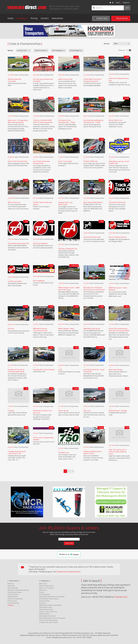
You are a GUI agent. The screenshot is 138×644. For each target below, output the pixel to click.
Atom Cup (87, 411)
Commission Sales (15, 592)
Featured (11, 586)
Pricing (34, 18)
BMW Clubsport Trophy (66, 329)
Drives (42, 592)
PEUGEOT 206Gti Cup (91, 161)
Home (10, 18)
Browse (11, 584)
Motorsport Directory (47, 616)
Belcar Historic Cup (115, 120)
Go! (127, 8)
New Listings (13, 588)
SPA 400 (11, 329)
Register (126, 3)
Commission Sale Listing (49, 599)
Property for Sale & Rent (49, 622)
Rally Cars (43, 590)
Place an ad (121, 18)
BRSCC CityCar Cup (14, 202)
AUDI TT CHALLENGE (65, 161)
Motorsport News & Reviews (50, 605)
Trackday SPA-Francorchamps (44, 370)
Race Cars (43, 584)
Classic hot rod (63, 411)
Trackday (11, 411)
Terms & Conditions (15, 599)
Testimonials (13, 597)
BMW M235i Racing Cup (92, 329)
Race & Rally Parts (46, 586)
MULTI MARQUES (39, 281)
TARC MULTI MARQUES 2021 (68, 249)
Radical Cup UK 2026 (65, 79)
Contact (45, 18)
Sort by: (107, 44)
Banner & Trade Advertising (18, 590)
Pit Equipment (45, 594)
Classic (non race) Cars (48, 612)
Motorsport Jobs (45, 607)
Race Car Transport (46, 588)
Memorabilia (44, 614)
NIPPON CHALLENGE (15, 281)
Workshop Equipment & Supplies (52, 597)
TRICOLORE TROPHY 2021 (117, 203)
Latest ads (101, 18)
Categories (22, 18)
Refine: (10, 51)
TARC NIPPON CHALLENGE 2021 (18, 244)
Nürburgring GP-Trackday (118, 411)
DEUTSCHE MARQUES (40, 244)
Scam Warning (13, 603)
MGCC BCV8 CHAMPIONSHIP (93, 203)
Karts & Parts (44, 601)
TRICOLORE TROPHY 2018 (92, 237)
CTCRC (60, 370)
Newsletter (58, 18)
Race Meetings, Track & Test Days (52, 618)
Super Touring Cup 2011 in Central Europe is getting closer (118, 452)
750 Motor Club (64, 453)
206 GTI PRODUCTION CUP (118, 237)
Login (118, 3)
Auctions (43, 603)
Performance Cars (46, 609)
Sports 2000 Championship (18, 161)
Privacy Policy (13, 594)
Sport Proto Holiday (116, 370)
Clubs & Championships (48, 620)
